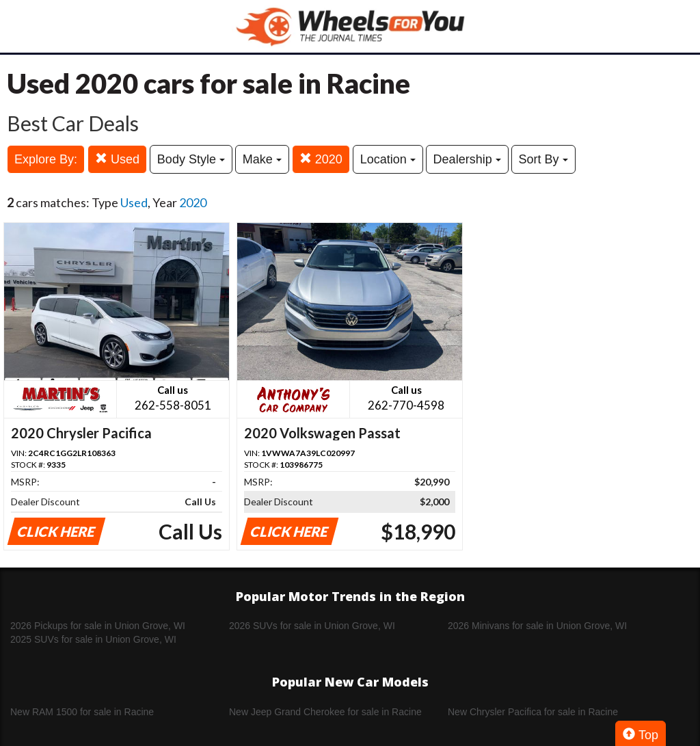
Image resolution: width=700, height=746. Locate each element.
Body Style (191, 159)
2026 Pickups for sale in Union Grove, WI (98, 626)
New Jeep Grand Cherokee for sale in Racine (325, 712)
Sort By (543, 159)
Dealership (467, 159)
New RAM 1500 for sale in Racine (82, 712)
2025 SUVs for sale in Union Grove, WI (93, 639)
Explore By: (46, 159)
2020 (321, 159)
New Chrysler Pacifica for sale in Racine (533, 712)
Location (388, 159)
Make (262, 159)
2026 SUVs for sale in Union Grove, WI (312, 626)
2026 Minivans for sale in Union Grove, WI (537, 626)
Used (117, 159)
